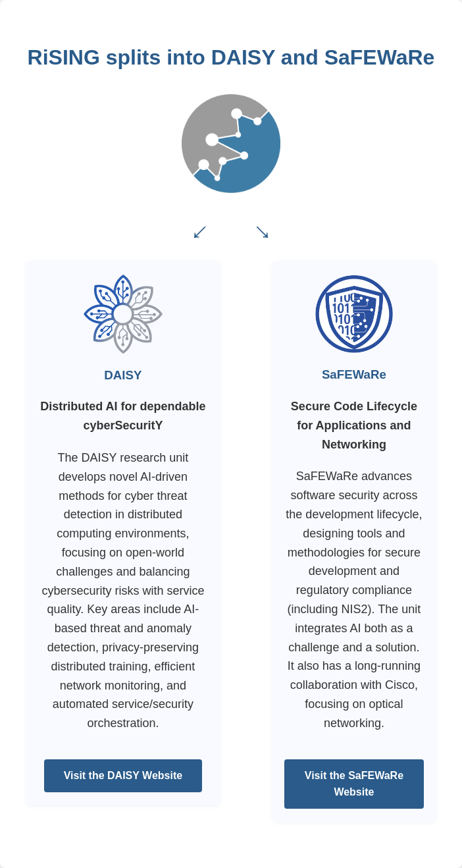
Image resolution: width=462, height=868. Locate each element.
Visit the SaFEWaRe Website (354, 784)
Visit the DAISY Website (123, 775)
